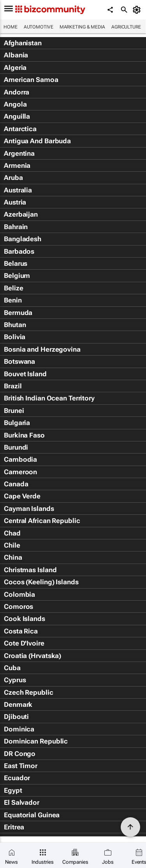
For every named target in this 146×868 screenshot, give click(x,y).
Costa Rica (21, 631)
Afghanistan (23, 43)
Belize (13, 288)
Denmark (18, 704)
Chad (12, 533)
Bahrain (16, 227)
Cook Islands (25, 619)
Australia (18, 190)
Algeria (15, 68)
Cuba (12, 668)
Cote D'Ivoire (24, 643)
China (13, 557)
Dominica (19, 729)
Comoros (18, 607)
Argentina (19, 153)
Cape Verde (22, 496)
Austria (15, 202)
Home (11, 27)
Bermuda (18, 313)
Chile (12, 545)
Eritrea (14, 827)
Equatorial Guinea (32, 815)
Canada (16, 484)
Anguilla (17, 116)
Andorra (17, 92)
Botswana (19, 361)
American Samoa (31, 80)
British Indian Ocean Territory (49, 398)
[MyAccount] (138, 10)
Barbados (19, 251)
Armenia (17, 165)
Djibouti (16, 717)
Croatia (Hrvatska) (33, 656)
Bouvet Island (25, 374)
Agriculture (126, 27)
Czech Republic (29, 692)
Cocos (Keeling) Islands (41, 582)
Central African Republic (42, 521)
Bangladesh (23, 239)
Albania (16, 55)
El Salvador (22, 802)
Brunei (14, 411)
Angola (15, 104)
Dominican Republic (36, 741)
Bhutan (15, 325)
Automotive (39, 27)
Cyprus (15, 680)
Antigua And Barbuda (37, 141)
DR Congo (20, 754)
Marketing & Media (82, 27)
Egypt (13, 790)
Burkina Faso (24, 435)
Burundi (16, 447)
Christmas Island (30, 570)
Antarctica (20, 129)
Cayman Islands (29, 509)
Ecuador (17, 778)
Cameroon (20, 472)
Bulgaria (17, 423)
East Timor (21, 766)
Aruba (13, 178)
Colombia (19, 594)
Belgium (17, 276)
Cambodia (20, 459)
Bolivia (15, 337)
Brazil (13, 386)
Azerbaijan (21, 214)
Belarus (16, 263)
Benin (13, 300)
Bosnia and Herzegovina (42, 349)
